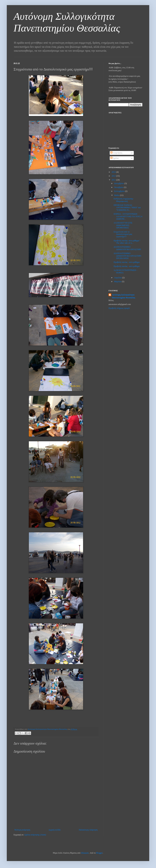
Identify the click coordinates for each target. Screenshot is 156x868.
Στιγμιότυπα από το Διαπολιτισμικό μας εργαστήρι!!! (123, 234)
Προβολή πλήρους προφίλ (119, 308)
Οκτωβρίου (119, 187)
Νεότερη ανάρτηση (22, 830)
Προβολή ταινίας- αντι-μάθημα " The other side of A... (127, 242)
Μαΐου (117, 195)
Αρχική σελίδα (55, 830)
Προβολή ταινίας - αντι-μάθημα (127, 262)
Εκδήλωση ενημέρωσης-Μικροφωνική (124, 200)
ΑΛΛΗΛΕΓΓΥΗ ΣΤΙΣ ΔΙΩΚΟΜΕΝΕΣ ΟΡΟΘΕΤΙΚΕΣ (123, 225)
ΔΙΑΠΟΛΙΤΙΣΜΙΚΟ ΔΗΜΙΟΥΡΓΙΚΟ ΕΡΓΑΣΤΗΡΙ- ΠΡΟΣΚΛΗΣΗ (128, 256)
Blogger (99, 853)
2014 (114, 172)
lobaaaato (85, 853)
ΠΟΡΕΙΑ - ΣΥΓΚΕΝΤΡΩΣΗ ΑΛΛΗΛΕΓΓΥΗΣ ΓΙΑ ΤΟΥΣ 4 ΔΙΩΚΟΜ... (128, 216)
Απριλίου (118, 278)
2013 (114, 176)
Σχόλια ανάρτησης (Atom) (35, 835)
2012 (114, 180)
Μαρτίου (118, 282)
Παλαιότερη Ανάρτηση (88, 830)
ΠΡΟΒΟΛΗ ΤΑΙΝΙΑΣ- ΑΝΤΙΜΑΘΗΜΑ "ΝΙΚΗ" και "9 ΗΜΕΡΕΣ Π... (127, 208)
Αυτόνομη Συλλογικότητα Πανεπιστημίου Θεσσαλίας (124, 296)
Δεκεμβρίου (119, 183)
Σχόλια (114, 158)
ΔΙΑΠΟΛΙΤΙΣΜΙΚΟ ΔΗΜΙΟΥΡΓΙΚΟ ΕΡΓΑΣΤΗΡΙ (127, 248)
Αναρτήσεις (116, 153)
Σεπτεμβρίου (120, 191)
